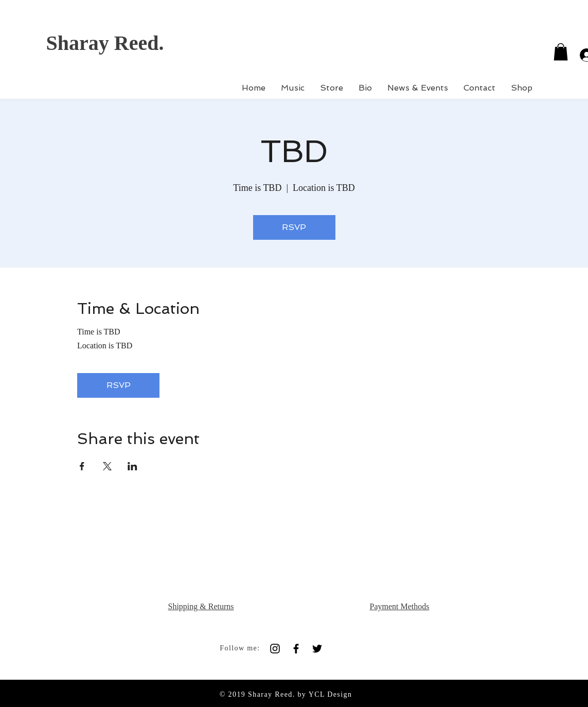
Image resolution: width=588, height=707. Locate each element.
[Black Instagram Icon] (275, 649)
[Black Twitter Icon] (317, 649)
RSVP (294, 227)
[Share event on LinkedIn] (132, 466)
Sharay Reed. (105, 43)
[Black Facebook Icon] (296, 649)
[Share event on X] (107, 466)
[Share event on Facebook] (82, 466)
